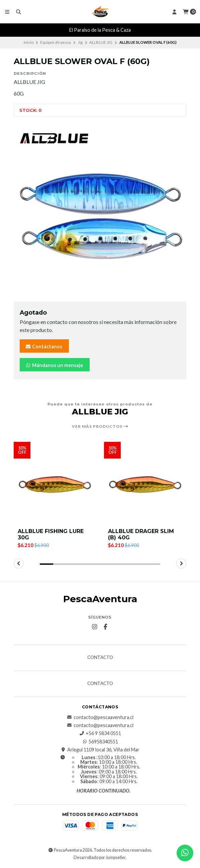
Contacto (100, 658)
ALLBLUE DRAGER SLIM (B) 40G (141, 534)
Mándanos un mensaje (54, 365)
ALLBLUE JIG (101, 42)
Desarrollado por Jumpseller (99, 857)
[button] (46, 564)
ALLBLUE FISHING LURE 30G (51, 534)
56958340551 (100, 742)
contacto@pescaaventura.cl (100, 717)
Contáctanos (44, 346)
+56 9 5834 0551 (100, 733)
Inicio (29, 42)
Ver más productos (100, 426)
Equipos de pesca (56, 42)
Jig (80, 42)
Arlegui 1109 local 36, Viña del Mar (100, 750)
